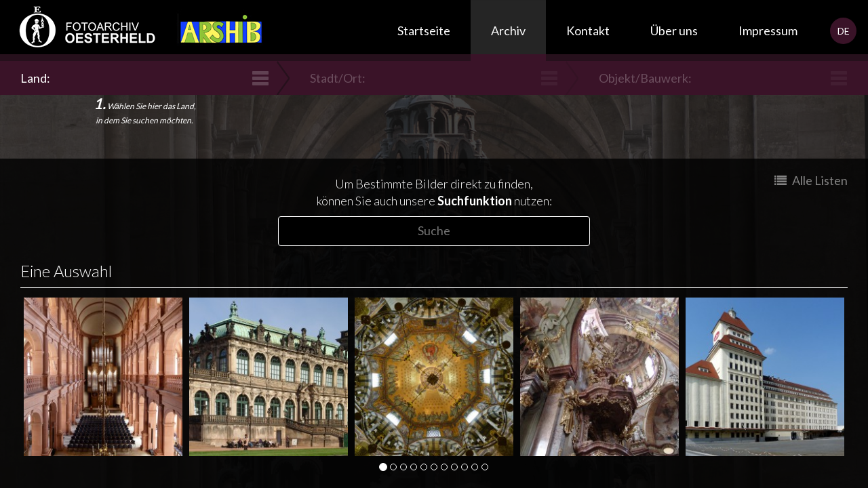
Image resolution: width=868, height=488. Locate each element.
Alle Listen (811, 180)
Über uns (674, 30)
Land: (37, 78)
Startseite (424, 30)
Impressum (768, 30)
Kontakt (588, 30)
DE (844, 31)
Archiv (508, 30)
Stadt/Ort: (339, 78)
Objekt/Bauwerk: (647, 78)
